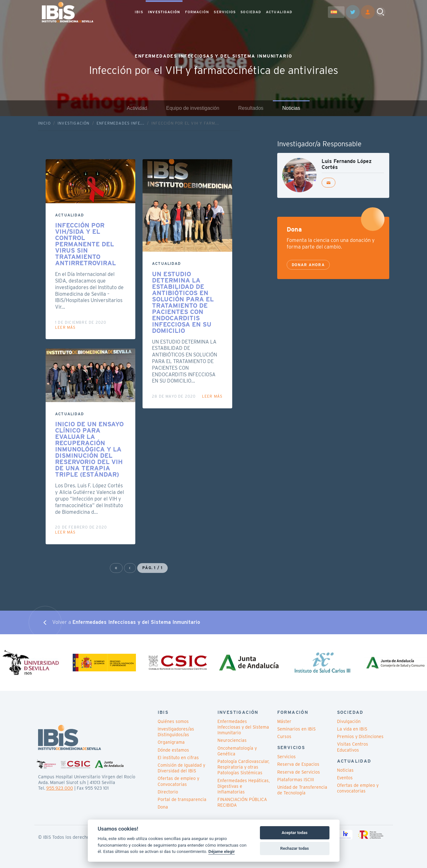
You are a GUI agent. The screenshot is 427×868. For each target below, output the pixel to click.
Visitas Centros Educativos (353, 747)
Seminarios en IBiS (296, 729)
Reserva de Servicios (299, 772)
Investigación (74, 123)
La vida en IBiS (352, 729)
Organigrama (171, 742)
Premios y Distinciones (360, 736)
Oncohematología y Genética (237, 751)
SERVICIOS (225, 12)
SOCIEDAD (251, 12)
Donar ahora (308, 265)
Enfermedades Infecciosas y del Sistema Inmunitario (243, 727)
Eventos (345, 778)
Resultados (251, 108)
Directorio (168, 792)
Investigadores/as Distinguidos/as (176, 732)
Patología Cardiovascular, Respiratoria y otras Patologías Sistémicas (243, 767)
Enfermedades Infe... (121, 123)
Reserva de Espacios (298, 764)
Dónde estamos (173, 750)
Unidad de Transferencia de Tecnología (302, 790)
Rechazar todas (295, 848)
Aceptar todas (295, 833)
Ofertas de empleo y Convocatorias (178, 781)
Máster (284, 721)
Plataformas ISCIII (296, 780)
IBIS (139, 12)
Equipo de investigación (193, 108)
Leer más (65, 327)
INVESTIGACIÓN (164, 12)
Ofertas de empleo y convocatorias (358, 788)
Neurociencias (232, 740)
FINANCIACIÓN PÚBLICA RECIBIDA (242, 802)
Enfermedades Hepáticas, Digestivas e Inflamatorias (244, 786)
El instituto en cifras (178, 758)
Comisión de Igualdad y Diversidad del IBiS (181, 768)
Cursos (284, 736)
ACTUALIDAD (279, 12)
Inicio (44, 123)
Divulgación (349, 721)
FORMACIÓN (197, 12)
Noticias (291, 108)
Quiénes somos (173, 721)
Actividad (137, 108)
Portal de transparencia (182, 799)
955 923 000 (60, 788)
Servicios (287, 757)
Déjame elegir (222, 851)
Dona (163, 807)
